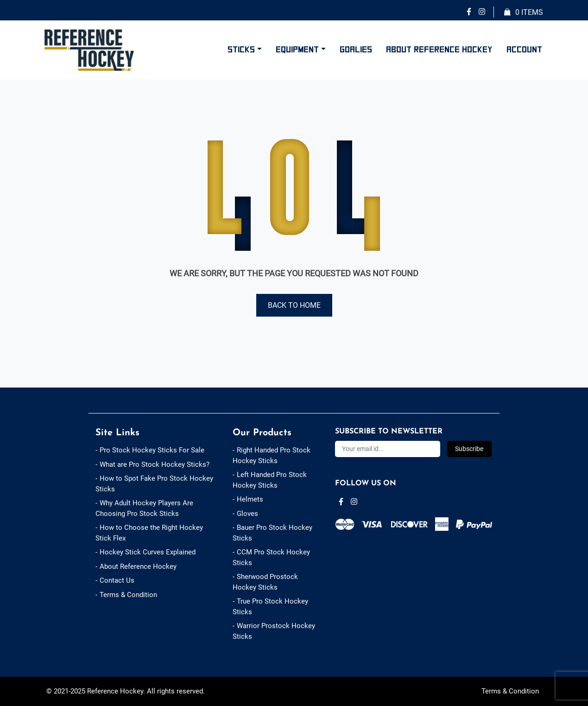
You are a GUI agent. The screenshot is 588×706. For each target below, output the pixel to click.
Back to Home (294, 305)
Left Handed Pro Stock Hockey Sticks (270, 480)
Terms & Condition (128, 595)
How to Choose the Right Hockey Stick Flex (149, 533)
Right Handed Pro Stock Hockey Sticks (272, 455)
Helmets (250, 499)
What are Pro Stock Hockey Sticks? (155, 464)
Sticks (241, 50)
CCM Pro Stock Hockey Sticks (271, 557)
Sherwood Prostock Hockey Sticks (265, 582)
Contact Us (117, 580)
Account (524, 50)
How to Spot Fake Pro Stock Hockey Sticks (154, 484)
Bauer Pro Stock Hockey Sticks (272, 533)
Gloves (247, 514)
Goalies (356, 50)
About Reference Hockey (439, 50)
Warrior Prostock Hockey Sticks (274, 631)
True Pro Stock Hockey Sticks (270, 607)
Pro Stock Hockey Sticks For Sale (152, 450)
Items (524, 13)
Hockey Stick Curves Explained (148, 552)
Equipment (297, 50)
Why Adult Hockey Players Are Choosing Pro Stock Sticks (144, 508)
